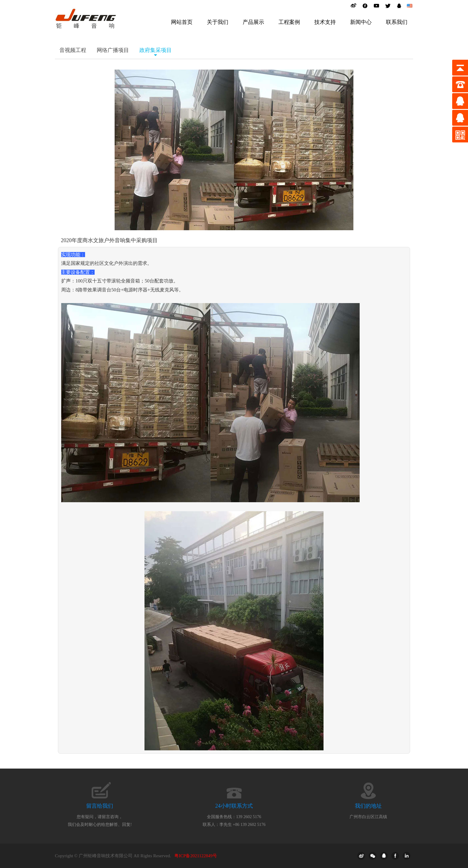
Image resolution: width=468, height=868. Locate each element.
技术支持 (325, 22)
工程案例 (289, 22)
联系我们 (397, 22)
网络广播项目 (113, 50)
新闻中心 (361, 22)
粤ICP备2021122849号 (196, 856)
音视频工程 (73, 50)
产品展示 (253, 22)
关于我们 (218, 22)
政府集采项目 (156, 50)
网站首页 (182, 22)
